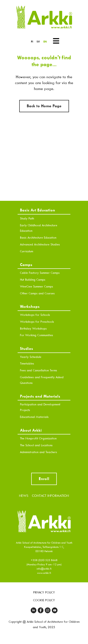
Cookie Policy (44, 600)
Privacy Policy (44, 592)
